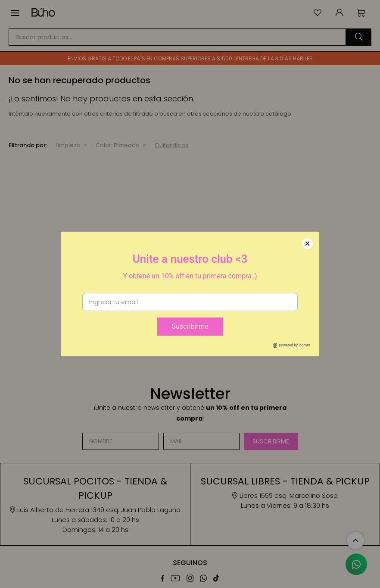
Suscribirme (190, 326)
